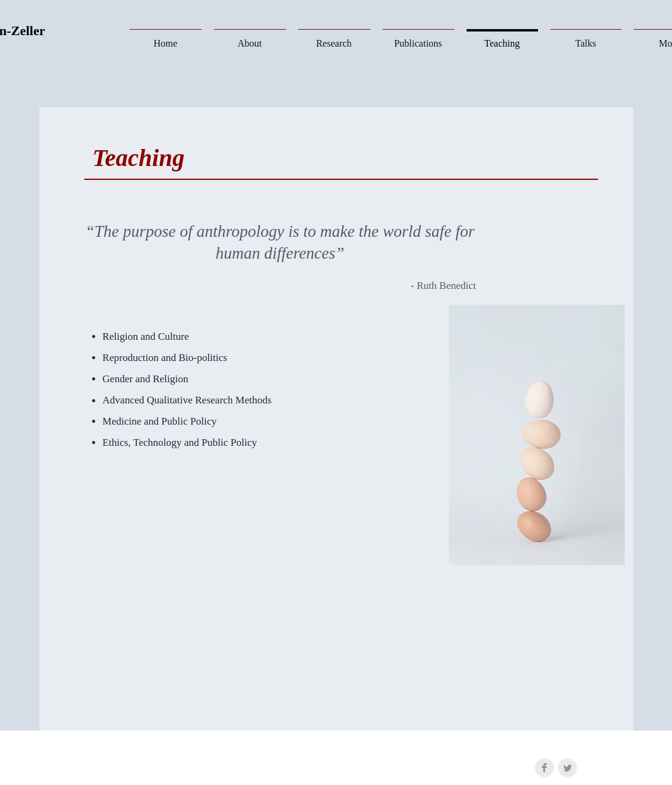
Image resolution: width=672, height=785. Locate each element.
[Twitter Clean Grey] (567, 768)
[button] (334, 38)
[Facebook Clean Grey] (544, 768)
